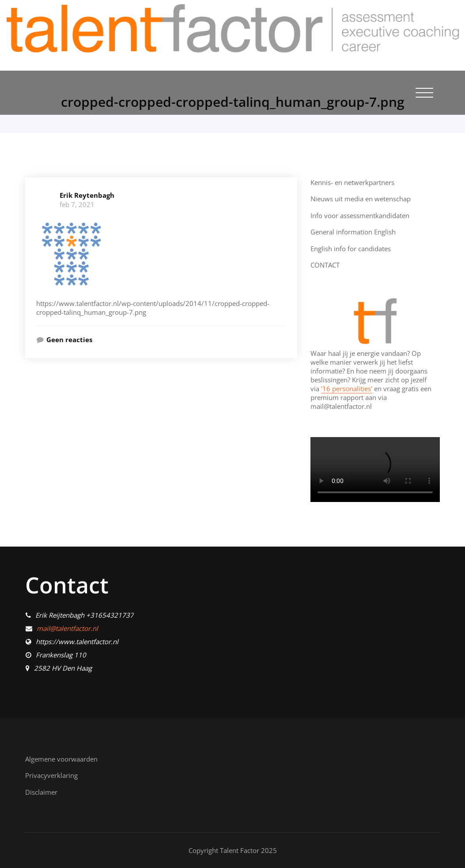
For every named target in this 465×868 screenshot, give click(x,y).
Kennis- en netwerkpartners (352, 182)
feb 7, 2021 (77, 204)
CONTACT (325, 265)
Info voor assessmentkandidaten (360, 215)
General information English (353, 232)
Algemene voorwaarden (61, 759)
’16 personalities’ (347, 389)
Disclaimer (41, 792)
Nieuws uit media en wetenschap (361, 199)
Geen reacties (69, 340)
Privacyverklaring (51, 775)
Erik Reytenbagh (87, 195)
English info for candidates (351, 249)
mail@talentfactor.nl (67, 628)
